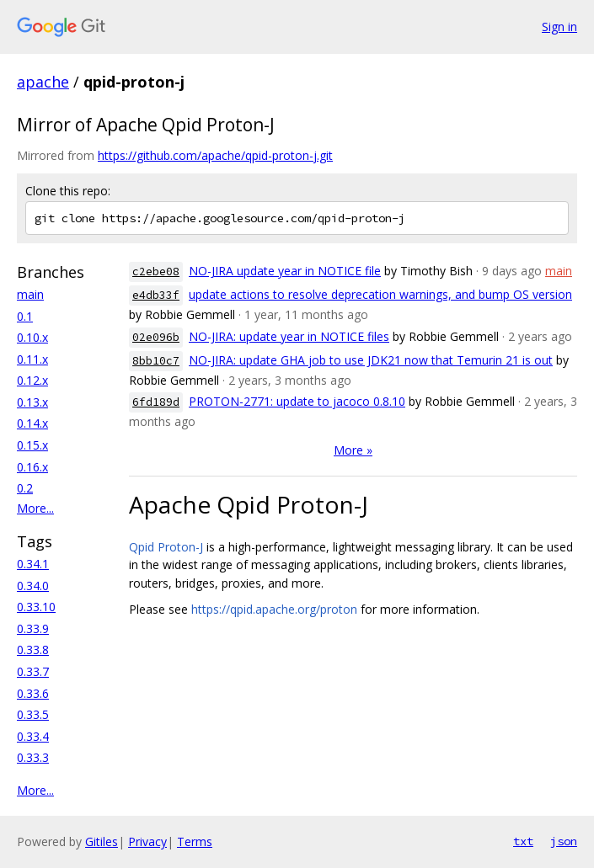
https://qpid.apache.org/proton (274, 609)
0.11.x (32, 359)
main (30, 294)
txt (523, 841)
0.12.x (32, 380)
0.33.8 (33, 650)
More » (353, 450)
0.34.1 (33, 564)
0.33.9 (33, 628)
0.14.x (32, 423)
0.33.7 (33, 671)
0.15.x (32, 445)
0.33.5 (33, 714)
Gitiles (102, 841)
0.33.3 (33, 757)
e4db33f (156, 295)
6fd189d (156, 402)
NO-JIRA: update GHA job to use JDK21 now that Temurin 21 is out (371, 360)
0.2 (25, 488)
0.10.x (32, 337)
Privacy (147, 841)
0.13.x (32, 402)
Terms (195, 841)
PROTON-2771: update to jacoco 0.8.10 (297, 401)
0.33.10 (36, 607)
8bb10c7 (156, 361)
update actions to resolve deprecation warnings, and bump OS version (380, 294)
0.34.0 (33, 586)
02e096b (156, 337)
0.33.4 (33, 736)
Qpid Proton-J (166, 547)
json (564, 841)
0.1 (25, 316)
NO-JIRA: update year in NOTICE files (289, 336)
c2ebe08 (156, 272)
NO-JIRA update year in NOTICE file (285, 271)
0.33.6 (33, 693)
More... (35, 508)
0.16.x (32, 467)
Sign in (559, 27)
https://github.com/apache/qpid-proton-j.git (215, 155)
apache (43, 82)
